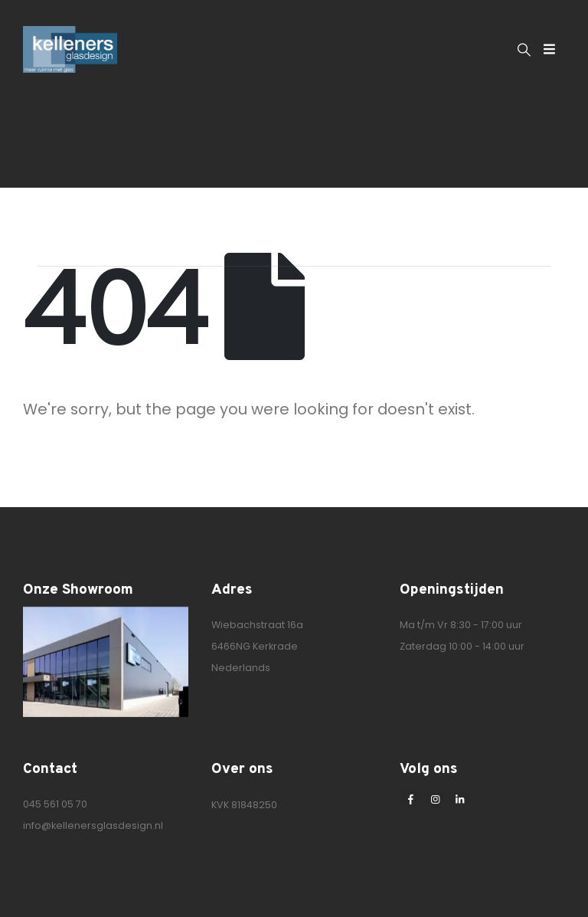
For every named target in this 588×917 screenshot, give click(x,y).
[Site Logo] (70, 49)
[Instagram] (435, 799)
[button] (524, 50)
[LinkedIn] (459, 799)
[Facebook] (410, 799)
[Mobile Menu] (549, 49)
